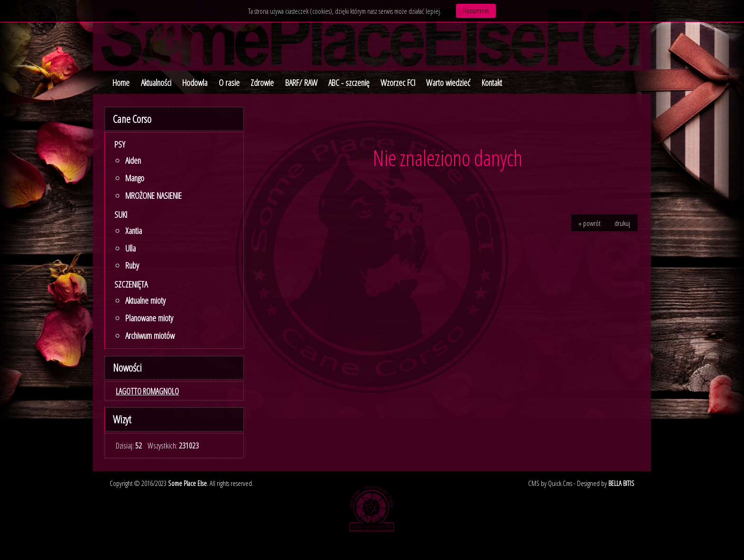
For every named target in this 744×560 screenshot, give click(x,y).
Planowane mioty (149, 318)
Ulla (130, 248)
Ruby (132, 265)
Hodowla (195, 83)
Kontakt (492, 83)
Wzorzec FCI (398, 83)
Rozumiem (476, 10)
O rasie (229, 83)
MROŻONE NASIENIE (153, 196)
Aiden (133, 160)
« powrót (589, 223)
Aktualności (156, 83)
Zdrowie (262, 83)
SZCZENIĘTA (131, 284)
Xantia (134, 231)
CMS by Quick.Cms (550, 483)
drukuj (622, 223)
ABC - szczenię (349, 83)
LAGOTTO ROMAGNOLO (147, 391)
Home (121, 83)
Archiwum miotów (150, 336)
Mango (135, 178)
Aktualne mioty (145, 300)
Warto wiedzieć (448, 83)
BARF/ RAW (301, 83)
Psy (120, 144)
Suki (121, 215)
